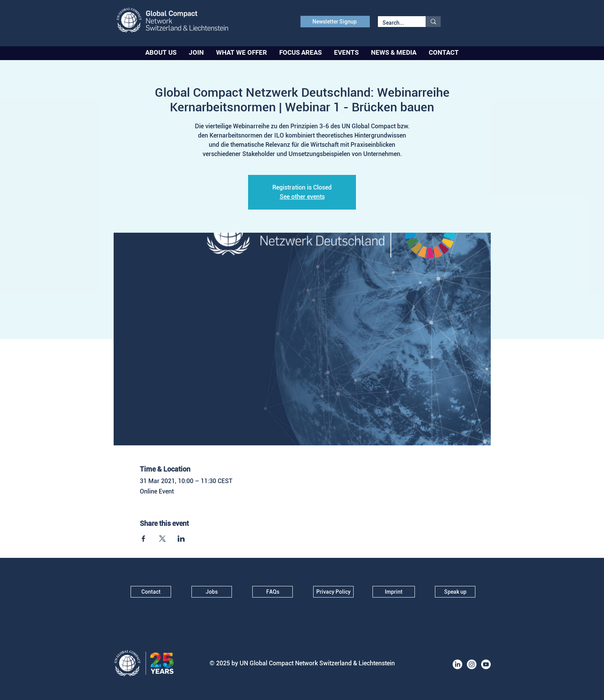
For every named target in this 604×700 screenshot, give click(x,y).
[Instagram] (472, 664)
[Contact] (151, 592)
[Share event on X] (162, 539)
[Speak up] (455, 592)
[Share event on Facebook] (143, 539)
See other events (302, 197)
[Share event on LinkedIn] (181, 539)
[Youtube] (486, 664)
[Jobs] (212, 592)
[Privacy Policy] (333, 592)
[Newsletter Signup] (335, 22)
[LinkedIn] (457, 664)
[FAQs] (273, 592)
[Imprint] (394, 592)
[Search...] (396, 23)
